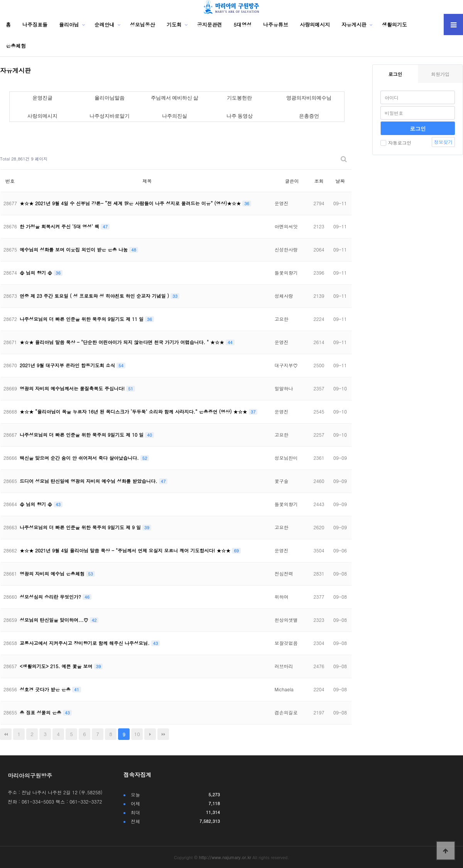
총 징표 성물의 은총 (41, 712)
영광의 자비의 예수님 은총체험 (53, 573)
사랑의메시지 (315, 24)
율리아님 (69, 24)
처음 (6, 734)
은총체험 (16, 46)
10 (137, 734)
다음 (150, 734)
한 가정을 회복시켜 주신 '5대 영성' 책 (60, 226)
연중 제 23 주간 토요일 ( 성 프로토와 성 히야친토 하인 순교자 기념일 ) (95, 296)
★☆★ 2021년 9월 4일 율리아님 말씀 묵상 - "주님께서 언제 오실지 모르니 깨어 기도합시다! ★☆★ (126, 550)
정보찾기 (443, 142)
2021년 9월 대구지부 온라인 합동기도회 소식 (68, 365)
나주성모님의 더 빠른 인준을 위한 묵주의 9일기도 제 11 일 (82, 319)
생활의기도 (395, 24)
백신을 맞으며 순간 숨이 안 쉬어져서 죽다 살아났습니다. (80, 458)
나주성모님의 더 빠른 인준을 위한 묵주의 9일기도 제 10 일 (82, 435)
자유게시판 (354, 24)
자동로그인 (396, 143)
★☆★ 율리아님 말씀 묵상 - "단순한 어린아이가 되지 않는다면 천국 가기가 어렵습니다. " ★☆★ (123, 342)
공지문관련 (210, 24)
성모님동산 (143, 24)
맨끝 (163, 734)
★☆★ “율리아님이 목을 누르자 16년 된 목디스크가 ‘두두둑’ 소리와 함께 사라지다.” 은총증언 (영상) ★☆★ (134, 411)
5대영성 (243, 24)
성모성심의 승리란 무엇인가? (51, 597)
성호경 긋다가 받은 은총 (46, 689)
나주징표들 (35, 24)
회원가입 (440, 74)
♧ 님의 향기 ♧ (37, 273)
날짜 (340, 181)
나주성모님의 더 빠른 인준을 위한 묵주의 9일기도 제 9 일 (81, 527)
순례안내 (105, 24)
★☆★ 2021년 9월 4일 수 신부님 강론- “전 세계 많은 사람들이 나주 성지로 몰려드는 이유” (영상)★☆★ (131, 203)
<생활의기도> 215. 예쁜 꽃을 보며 (57, 666)
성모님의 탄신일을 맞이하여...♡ (55, 620)
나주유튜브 (276, 24)
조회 (319, 181)
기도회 (174, 24)
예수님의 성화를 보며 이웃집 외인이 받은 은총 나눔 (74, 249)
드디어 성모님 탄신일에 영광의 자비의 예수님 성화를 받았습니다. (89, 481)
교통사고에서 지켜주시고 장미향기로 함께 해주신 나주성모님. (85, 643)
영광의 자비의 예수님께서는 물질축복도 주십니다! (73, 388)
